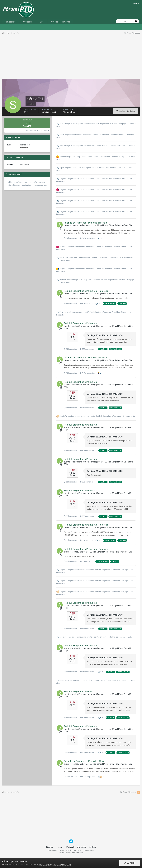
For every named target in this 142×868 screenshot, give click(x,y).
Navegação (10, 22)
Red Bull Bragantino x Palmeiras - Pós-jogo (109, 124)
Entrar (136, 3)
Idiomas (51, 847)
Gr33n (62, 135)
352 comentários (88, 349)
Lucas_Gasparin (66, 680)
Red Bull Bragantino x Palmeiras (80, 323)
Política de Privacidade (62, 864)
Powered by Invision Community (71, 853)
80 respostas (86, 303)
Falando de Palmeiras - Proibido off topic (108, 135)
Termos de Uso (45, 864)
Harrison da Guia (66, 280)
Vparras (63, 157)
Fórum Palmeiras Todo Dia (120, 225)
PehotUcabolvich (66, 258)
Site (42, 22)
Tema (61, 847)
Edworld (63, 312)
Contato (92, 847)
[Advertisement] (71, 57)
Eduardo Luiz (88, 225)
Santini (62, 124)
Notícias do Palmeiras (60, 22)
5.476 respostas (87, 238)
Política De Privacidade (76, 847)
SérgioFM (63, 179)
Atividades (28, 22)
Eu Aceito (130, 863)
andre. (62, 637)
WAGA (62, 146)
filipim (62, 168)
